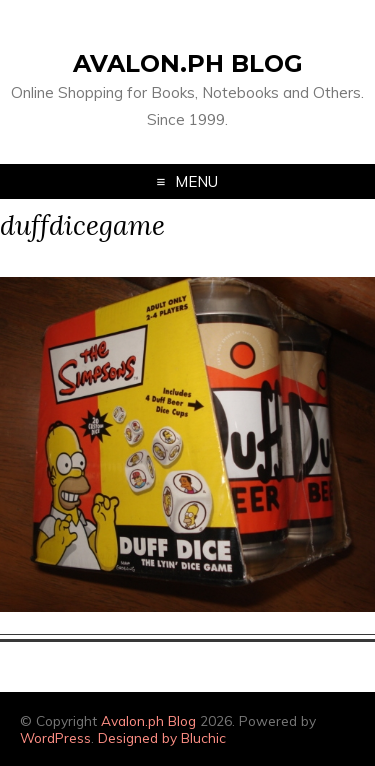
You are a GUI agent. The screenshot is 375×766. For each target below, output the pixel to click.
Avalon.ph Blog (188, 63)
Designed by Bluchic (162, 737)
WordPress (55, 737)
